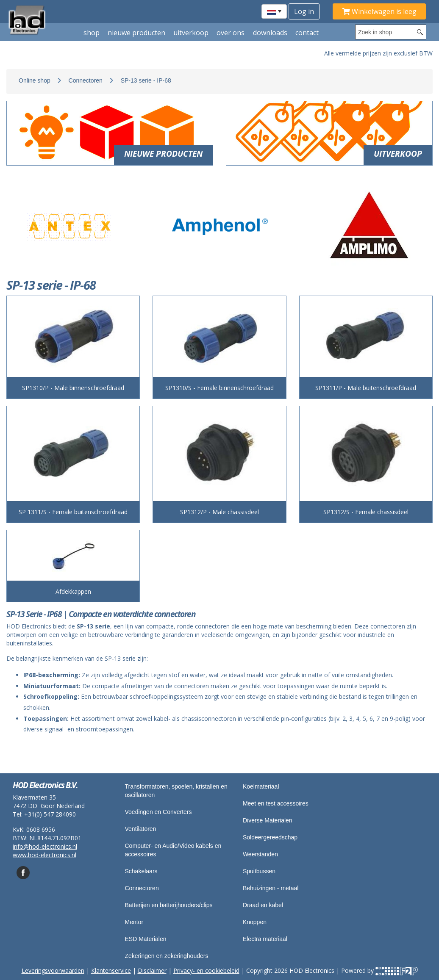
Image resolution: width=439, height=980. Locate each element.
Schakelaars (141, 871)
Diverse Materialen (268, 820)
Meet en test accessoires (276, 803)
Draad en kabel (263, 905)
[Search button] (420, 32)
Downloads (270, 33)
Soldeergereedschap (270, 837)
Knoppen (255, 922)
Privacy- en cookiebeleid (206, 970)
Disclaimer (152, 970)
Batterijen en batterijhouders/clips (169, 905)
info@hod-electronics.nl (45, 846)
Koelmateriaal (261, 786)
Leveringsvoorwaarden (53, 970)
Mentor (134, 922)
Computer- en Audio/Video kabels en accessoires (173, 850)
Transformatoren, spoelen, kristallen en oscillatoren (176, 791)
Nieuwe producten (136, 33)
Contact (307, 33)
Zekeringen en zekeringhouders (167, 956)
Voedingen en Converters (158, 812)
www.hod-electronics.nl (44, 855)
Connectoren (86, 80)
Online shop (35, 80)
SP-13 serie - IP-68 (146, 80)
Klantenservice (111, 970)
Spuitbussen (259, 871)
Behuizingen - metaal (271, 888)
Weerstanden (260, 854)
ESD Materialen (146, 939)
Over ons (231, 33)
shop (92, 33)
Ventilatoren (141, 829)
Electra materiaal (265, 939)
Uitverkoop (191, 33)
